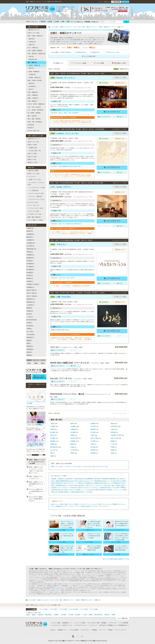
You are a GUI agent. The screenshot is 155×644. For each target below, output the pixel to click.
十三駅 (113, 444)
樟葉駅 (113, 450)
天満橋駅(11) (30, 287)
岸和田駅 (93, 453)
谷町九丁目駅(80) (32, 296)
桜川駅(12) (30, 275)
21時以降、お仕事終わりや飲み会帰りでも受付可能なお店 (68, 479)
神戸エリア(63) (32, 154)
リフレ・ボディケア (33, 205)
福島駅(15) (30, 278)
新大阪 (50, 22)
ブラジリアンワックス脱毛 (77, 506)
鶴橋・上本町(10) (32, 98)
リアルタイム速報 (55, 623)
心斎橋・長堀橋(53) (33, 72)
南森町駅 (93, 429)
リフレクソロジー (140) (35, 208)
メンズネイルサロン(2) (88, 467)
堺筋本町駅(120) (31, 249)
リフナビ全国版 (31, 609)
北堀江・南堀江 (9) (34, 65)
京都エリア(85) (32, 145)
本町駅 (52, 429)
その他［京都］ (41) (34, 151)
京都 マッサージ (69, 504)
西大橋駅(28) (30, 270)
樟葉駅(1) (29, 340)
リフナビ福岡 (94, 609)
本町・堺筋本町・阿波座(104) (36, 54)
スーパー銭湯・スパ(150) (35, 220)
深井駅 (113, 453)
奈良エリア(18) (32, 157)
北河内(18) (30, 125)
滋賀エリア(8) (31, 159)
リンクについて (93, 625)
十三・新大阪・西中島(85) (35, 110)
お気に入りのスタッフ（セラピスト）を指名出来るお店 (94, 488)
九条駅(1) (29, 323)
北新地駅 (73, 429)
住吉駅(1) (29, 314)
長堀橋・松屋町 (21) (34, 78)
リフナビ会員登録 (74, 630)
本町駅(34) (30, 252)
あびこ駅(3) (30, 332)
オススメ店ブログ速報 (94, 623)
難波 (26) (31, 83)
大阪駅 (52, 424)
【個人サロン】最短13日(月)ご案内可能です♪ (70, 224)
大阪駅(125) (30, 228)
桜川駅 (52, 435)
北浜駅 (113, 429)
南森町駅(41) (30, 258)
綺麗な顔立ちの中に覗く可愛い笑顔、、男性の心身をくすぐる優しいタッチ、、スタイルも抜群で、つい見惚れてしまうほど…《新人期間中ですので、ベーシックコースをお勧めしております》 (72, 339)
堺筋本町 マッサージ (62, 506)
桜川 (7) (31, 89)
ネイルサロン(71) (32, 202)
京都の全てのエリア (33, 139)
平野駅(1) (29, 329)
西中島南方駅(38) (32, 320)
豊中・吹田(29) (32, 116)
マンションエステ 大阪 (94, 504)
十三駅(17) (30, 317)
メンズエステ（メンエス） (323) (36, 184)
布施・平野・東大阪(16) (34, 122)
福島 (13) (31, 45)
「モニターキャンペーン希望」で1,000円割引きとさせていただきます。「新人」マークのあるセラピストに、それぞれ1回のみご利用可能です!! (72, 175)
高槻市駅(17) (30, 337)
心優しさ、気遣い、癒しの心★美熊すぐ (69, 113)
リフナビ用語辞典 (123, 623)
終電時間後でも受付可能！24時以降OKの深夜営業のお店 (102, 479)
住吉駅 (92, 444)
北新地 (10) (32, 42)
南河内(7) (30, 128)
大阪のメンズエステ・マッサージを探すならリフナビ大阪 (78, 641)
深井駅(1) (29, 352)
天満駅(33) (30, 281)
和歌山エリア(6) (32, 162)
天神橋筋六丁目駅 (116, 435)
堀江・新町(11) (32, 62)
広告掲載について (62, 630)
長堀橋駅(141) (31, 302)
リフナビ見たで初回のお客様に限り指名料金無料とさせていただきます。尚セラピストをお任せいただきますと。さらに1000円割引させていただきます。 (72, 122)
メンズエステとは (55, 625)
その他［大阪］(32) (33, 131)
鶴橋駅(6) (29, 308)
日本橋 (56, 22)
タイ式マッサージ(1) (102, 467)
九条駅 (72, 447)
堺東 (62, 22)
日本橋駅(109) (31, 243)
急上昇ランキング (67, 625)
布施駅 (52, 456)
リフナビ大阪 (43, 609)
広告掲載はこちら (112, 625)
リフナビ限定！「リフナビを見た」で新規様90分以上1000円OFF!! (71, 286)
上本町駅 (93, 441)
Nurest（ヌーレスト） (63, 78)
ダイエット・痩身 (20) (35, 196)
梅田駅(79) (30, 231)
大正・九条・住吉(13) (34, 107)
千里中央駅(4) (31, 335)
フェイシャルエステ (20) (36, 193)
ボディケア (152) (33, 211)
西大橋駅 (93, 432)
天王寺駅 (93, 426)
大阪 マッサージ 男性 (57, 504)
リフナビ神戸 (53, 609)
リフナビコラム (112, 623)
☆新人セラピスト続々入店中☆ (66, 278)
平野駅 (113, 447)
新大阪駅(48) (30, 264)
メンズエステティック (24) (36, 188)
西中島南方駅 (54, 447)
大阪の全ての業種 (33, 171)
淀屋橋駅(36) (30, 234)
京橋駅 (52, 444)
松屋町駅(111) (31, 299)
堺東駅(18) (30, 346)
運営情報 (94, 630)
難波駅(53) (30, 237)
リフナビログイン (85, 630)
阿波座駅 (113, 432)
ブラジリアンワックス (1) (36, 199)
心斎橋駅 (53, 426)
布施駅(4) (29, 355)
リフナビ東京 (84, 609)
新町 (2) (31, 68)
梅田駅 (72, 424)
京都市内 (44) (32, 148)
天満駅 (92, 435)
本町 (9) (31, 56)
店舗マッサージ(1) (56, 467)
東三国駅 (93, 447)
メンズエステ (31, 176)
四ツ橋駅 (73, 432)
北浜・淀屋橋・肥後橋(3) (35, 51)
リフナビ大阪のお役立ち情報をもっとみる (116, 559)
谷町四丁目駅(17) (32, 290)
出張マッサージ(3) (33, 142)
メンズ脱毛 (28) (33, 191)
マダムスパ (58, 244)
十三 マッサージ (104, 506)
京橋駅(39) (30, 311)
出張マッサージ (55, 590)
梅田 (68, 22)
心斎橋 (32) (32, 75)
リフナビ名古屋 (73, 609)
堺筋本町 (43, 22)
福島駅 (72, 435)
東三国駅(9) (30, 326)
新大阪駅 (53, 432)
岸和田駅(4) (30, 349)
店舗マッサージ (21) (34, 180)
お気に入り (95, 22)
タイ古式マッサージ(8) (34, 214)
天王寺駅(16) (30, 246)
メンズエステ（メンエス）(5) (71, 467)
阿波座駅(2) (30, 273)
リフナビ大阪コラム (77, 22)
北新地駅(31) (30, 255)
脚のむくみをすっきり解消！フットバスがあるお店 (79, 490)
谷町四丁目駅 (74, 438)
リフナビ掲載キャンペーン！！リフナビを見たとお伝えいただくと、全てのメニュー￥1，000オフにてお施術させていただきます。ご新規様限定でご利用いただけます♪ (72, 233)
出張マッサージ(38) (33, 33)
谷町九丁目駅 (115, 438)
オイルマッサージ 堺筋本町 (110, 504)
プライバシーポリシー (121, 630)
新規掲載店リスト (67, 623)
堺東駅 (72, 453)
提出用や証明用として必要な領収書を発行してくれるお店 (75, 492)
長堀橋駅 (73, 441)
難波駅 (113, 424)
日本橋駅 (73, 426)
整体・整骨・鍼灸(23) (34, 217)
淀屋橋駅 (93, 424)
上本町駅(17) (30, 305)
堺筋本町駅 (114, 426)
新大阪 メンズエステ (92, 506)
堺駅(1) (29, 343)
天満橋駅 (53, 438)
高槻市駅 (93, 450)
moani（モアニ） (61, 187)
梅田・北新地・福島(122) (35, 36)
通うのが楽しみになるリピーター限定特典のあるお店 (91, 481)
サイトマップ (102, 630)
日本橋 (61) (32, 86)
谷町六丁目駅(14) (32, 293)
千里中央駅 (74, 450)
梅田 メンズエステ (81, 504)
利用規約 (110, 630)
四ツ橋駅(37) (30, 267)
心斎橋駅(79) (30, 240)
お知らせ (53, 630)
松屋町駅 (53, 441)
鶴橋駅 (113, 441)
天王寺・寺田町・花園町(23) (36, 104)
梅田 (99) (31, 39)
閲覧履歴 (87, 22)
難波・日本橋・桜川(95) (34, 80)
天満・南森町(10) (32, 92)
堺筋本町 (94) (32, 59)
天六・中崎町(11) (32, 48)
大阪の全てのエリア (33, 30)
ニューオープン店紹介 (80, 623)
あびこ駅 (53, 450)
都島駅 (72, 444)
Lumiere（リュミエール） (65, 133)
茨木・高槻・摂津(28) (34, 119)
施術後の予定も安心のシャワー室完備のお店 (108, 483)
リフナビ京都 (63, 609)
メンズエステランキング (80, 625)
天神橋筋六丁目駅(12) (33, 284)
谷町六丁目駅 (94, 438)
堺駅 (51, 453)
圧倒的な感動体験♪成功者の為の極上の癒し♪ (70, 166)
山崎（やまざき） (61, 297)
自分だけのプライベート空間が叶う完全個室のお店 (79, 483)
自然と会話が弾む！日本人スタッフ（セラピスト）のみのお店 (92, 485)
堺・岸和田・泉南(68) (34, 113)
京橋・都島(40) (32, 101)
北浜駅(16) (30, 261)
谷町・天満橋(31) (32, 95)
